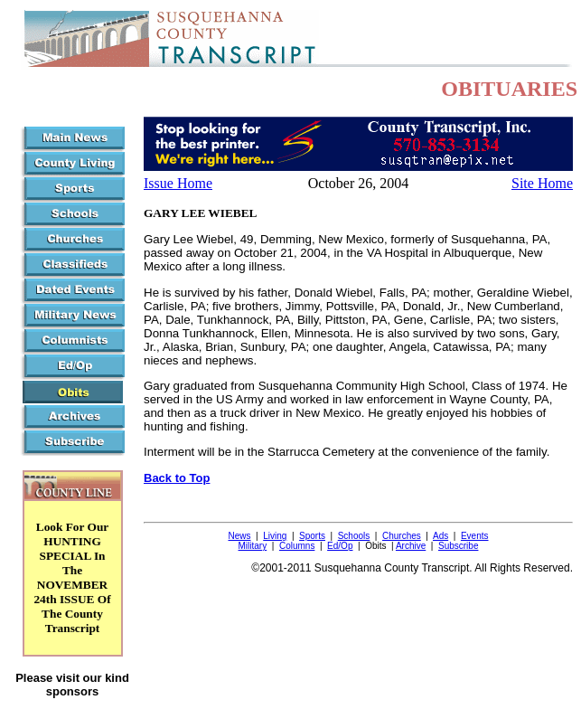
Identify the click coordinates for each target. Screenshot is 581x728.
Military (253, 546)
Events (475, 536)
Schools (354, 536)
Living (275, 536)
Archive (411, 546)
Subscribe (458, 546)
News (239, 536)
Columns (297, 546)
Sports (312, 536)
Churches (402, 536)
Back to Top (177, 478)
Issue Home (178, 183)
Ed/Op (340, 546)
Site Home (542, 183)
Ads (440, 536)
